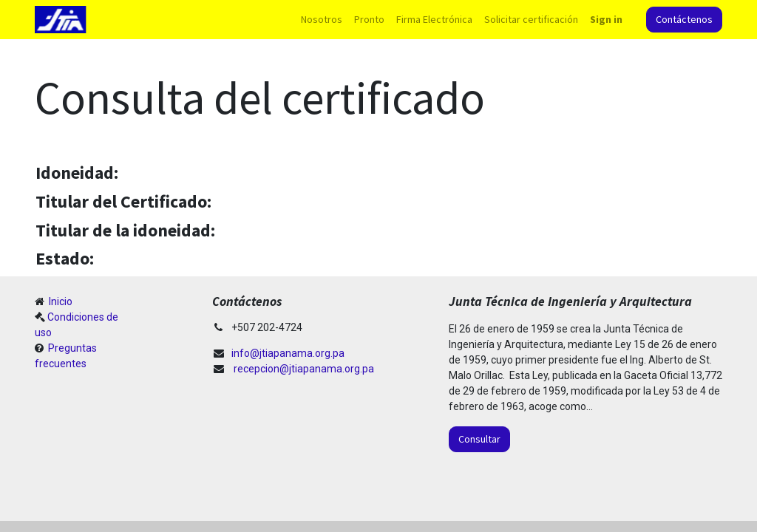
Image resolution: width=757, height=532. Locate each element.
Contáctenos (684, 19)
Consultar (479, 439)
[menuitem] (322, 20)
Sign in (606, 19)
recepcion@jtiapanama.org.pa (304, 369)
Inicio (60, 301)
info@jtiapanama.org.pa (288, 353)
